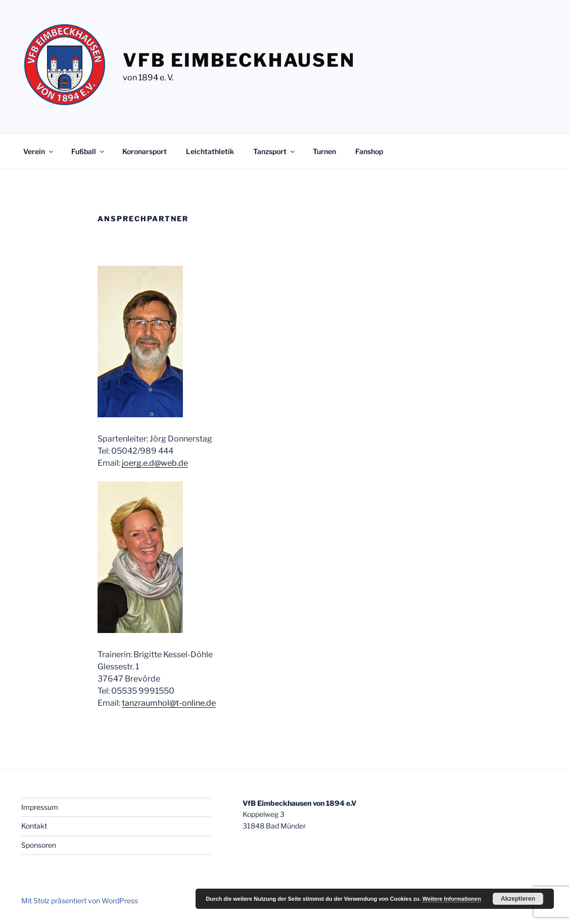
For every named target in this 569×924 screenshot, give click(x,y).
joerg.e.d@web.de (155, 463)
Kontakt (34, 826)
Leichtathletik (210, 151)
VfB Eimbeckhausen (239, 60)
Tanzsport (275, 151)
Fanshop (369, 151)
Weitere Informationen (452, 899)
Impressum (40, 807)
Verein (39, 151)
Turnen (324, 151)
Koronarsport (145, 151)
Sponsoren (39, 845)
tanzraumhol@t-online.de (169, 703)
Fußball (88, 151)
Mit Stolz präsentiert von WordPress (80, 901)
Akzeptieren (518, 899)
